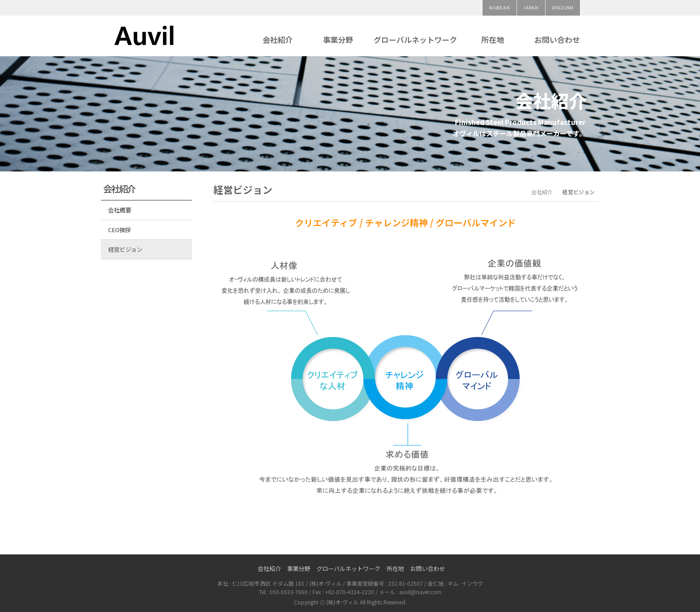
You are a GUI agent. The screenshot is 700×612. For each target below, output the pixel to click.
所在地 (493, 40)
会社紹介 (278, 40)
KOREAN (500, 8)
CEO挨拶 (119, 230)
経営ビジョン (125, 249)
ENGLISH (563, 8)
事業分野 (338, 40)
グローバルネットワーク (415, 40)
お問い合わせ (557, 40)
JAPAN (531, 8)
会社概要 (119, 210)
